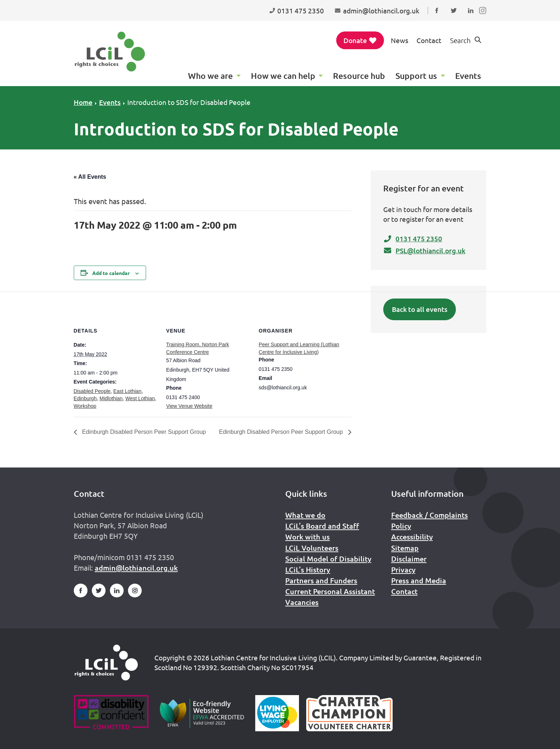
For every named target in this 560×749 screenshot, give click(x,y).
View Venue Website (189, 406)
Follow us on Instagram (484, 17)
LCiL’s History (308, 570)
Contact (429, 40)
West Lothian (140, 398)
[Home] (106, 663)
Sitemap (405, 548)
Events (110, 102)
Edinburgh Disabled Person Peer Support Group (143, 432)
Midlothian (111, 398)
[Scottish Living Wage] (277, 713)
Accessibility (412, 537)
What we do (305, 515)
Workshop (85, 406)
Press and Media (419, 580)
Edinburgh (85, 398)
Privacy (403, 570)
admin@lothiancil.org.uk (136, 568)
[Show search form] (466, 40)
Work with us (307, 537)
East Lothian (127, 391)
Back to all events (420, 309)
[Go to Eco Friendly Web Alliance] (202, 713)
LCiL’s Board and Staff (322, 526)
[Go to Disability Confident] (111, 713)
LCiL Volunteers (312, 548)
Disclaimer (409, 559)
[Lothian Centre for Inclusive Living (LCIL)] (110, 52)
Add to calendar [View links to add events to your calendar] (111, 273)
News (399, 40)
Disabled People (92, 391)
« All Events (90, 177)
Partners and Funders (321, 580)
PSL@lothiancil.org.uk (424, 251)
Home (83, 102)
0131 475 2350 (413, 239)
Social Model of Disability (328, 559)
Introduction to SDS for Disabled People (189, 102)
